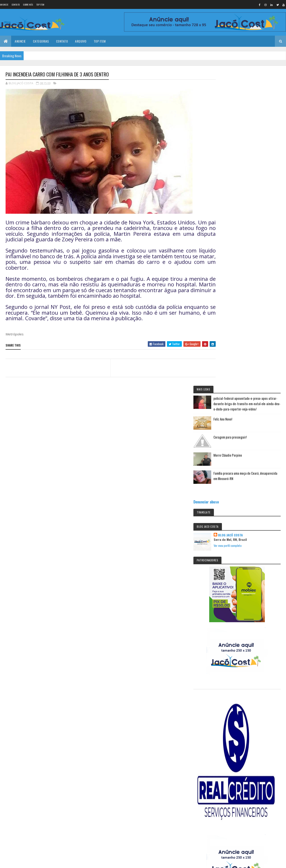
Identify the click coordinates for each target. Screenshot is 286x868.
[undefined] (16, 803)
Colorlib (22, 777)
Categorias (41, 41)
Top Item (40, 5)
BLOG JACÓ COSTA (254, 230)
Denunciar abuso (230, 196)
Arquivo (81, 41)
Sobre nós (28, 5)
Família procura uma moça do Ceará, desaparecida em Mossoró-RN (259, 170)
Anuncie (4, 5)
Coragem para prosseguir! (254, 129)
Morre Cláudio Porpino (252, 147)
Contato (16, 5)
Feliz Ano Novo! (247, 111)
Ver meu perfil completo (251, 240)
